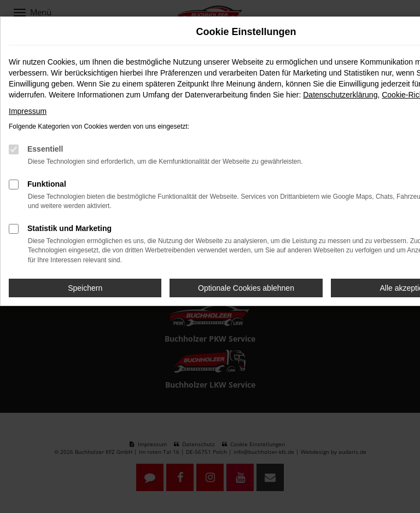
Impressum (28, 111)
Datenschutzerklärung (340, 95)
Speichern (85, 288)
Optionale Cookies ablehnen (246, 288)
